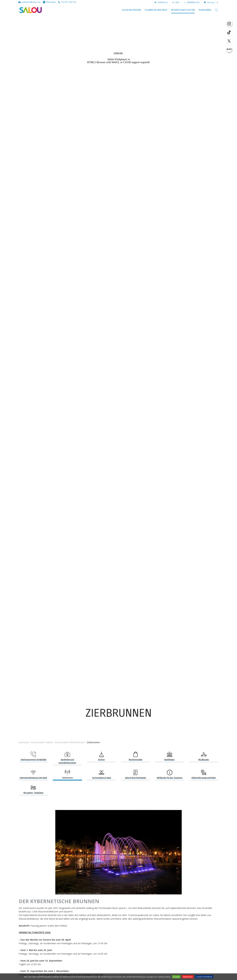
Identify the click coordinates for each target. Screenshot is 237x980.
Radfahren (205, 10)
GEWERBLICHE (192, 2)
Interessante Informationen (70, 742)
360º (176, 2)
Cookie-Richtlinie (204, 977)
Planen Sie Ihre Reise (156, 10)
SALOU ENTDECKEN (131, 10)
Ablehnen (188, 977)
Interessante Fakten (183, 10)
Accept (176, 977)
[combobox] (213, 3)
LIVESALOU (161, 2)
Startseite (24, 742)
